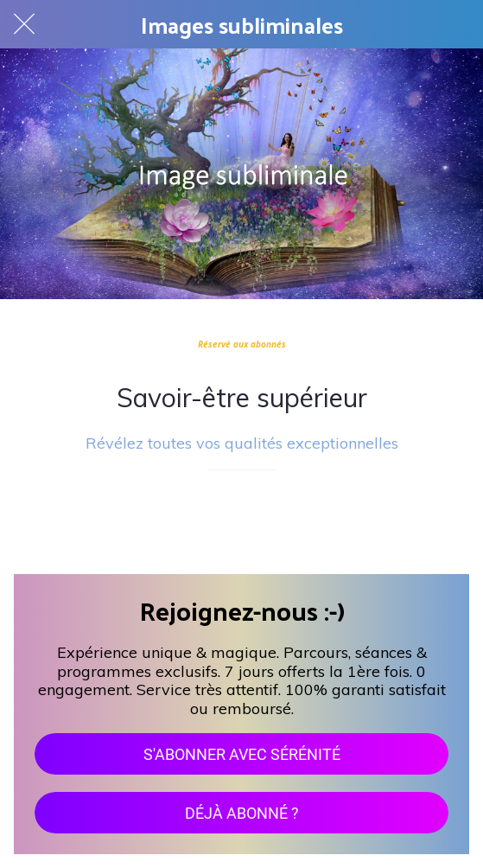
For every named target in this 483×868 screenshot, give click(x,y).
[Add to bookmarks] (242, 522)
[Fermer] (24, 24)
